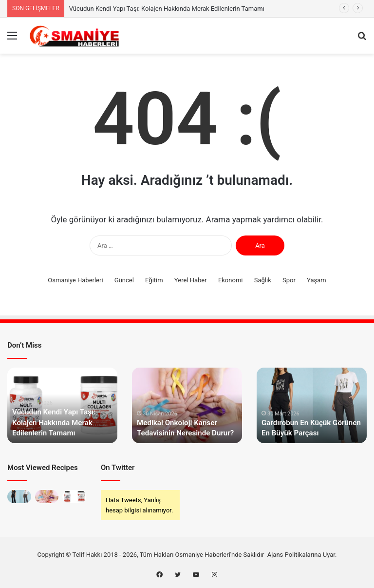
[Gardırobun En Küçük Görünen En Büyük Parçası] (19, 497)
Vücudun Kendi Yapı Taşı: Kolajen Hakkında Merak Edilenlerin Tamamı (167, 9)
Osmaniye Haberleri (75, 280)
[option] (62, 405)
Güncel (124, 280)
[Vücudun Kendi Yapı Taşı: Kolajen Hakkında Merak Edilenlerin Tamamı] (74, 497)
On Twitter (118, 468)
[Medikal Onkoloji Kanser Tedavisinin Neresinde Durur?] (47, 497)
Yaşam (317, 280)
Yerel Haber (191, 280)
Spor (289, 280)
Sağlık (263, 280)
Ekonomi (231, 280)
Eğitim (154, 280)
